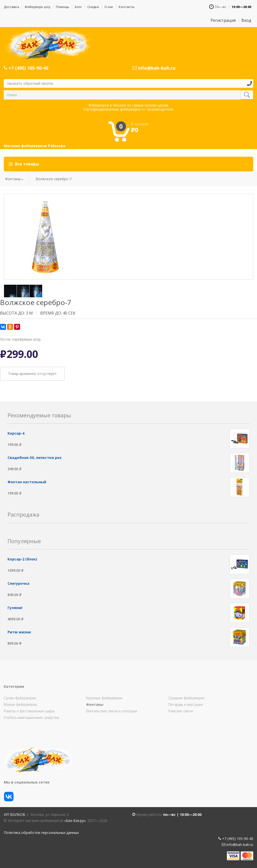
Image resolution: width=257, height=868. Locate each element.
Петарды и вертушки (186, 704)
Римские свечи (181, 711)
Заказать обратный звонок (30, 83)
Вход (246, 20)
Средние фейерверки (186, 698)
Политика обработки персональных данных (41, 833)
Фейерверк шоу (38, 7)
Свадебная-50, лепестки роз (35, 458)
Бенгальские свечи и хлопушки (112, 711)
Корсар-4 (16, 433)
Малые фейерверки (20, 704)
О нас (109, 7)
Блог (78, 7)
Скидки (93, 7)
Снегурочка (18, 583)
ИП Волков (14, 814)
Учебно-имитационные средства (31, 717)
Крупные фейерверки (104, 698)
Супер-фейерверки (20, 698)
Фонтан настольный (27, 482)
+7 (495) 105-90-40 (26, 68)
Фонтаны (13, 179)
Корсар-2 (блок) (22, 559)
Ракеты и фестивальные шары (29, 711)
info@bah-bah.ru (154, 68)
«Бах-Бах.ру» (75, 821)
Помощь (63, 7)
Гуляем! (15, 608)
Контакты (127, 7)
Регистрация (223, 20)
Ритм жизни (19, 632)
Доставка (11, 7)
